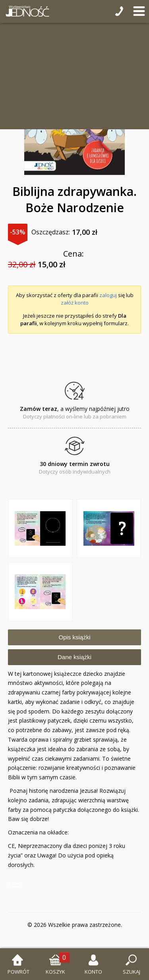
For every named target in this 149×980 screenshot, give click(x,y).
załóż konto (75, 303)
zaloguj (108, 295)
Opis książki (74, 637)
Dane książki (74, 657)
